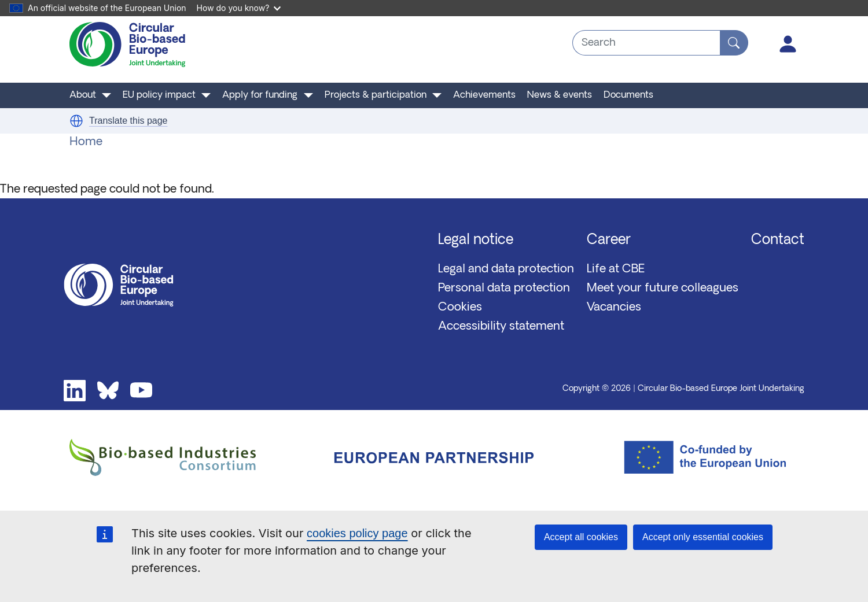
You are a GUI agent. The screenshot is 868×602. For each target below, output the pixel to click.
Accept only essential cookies (703, 537)
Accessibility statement (501, 327)
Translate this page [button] (128, 121)
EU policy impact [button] (159, 95)
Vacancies (614, 308)
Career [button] (609, 241)
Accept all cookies (581, 537)
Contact (778, 241)
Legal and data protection (506, 269)
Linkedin (75, 391)
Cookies (460, 308)
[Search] (734, 43)
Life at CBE (616, 269)
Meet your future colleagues (663, 289)
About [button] (83, 95)
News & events (560, 95)
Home (86, 142)
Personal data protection (504, 289)
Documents (628, 95)
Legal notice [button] (476, 241)
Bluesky (108, 391)
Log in (788, 44)
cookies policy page (357, 533)
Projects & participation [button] (376, 95)
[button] (76, 121)
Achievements (484, 95)
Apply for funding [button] (260, 95)
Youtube (141, 391)
